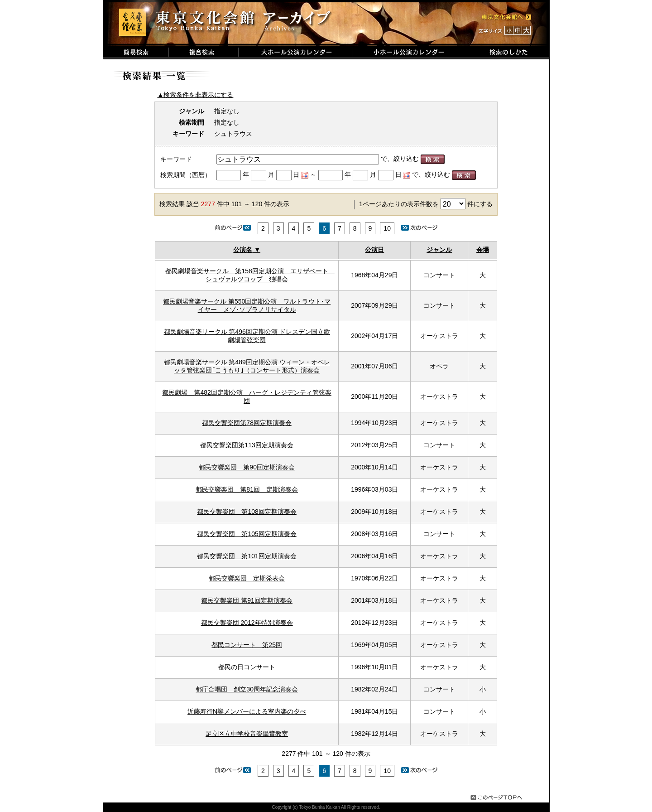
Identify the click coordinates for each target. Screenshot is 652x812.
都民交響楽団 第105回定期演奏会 (247, 534)
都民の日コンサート (247, 667)
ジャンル (439, 250)
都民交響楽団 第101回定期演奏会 (247, 556)
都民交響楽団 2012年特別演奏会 (247, 623)
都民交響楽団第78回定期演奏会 (247, 423)
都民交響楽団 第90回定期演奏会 (247, 467)
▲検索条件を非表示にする (196, 95)
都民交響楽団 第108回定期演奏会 (247, 512)
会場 (483, 250)
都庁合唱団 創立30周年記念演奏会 (247, 689)
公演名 (243, 250)
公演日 (374, 250)
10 (387, 228)
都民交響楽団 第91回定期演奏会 (247, 600)
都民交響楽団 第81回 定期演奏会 (247, 489)
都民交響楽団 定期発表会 (247, 578)
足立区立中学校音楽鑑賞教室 (247, 734)
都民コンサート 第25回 (247, 645)
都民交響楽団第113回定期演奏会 (247, 445)
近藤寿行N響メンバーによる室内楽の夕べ (247, 711)
